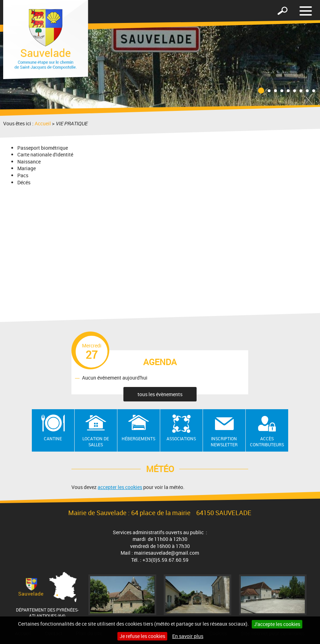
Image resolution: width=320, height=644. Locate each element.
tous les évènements (160, 394)
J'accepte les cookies (277, 624)
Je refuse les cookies (142, 636)
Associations (181, 439)
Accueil (43, 123)
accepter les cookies (120, 487)
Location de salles (96, 442)
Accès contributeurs (267, 442)
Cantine (53, 439)
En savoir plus (188, 636)
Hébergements (138, 439)
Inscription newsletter (224, 442)
